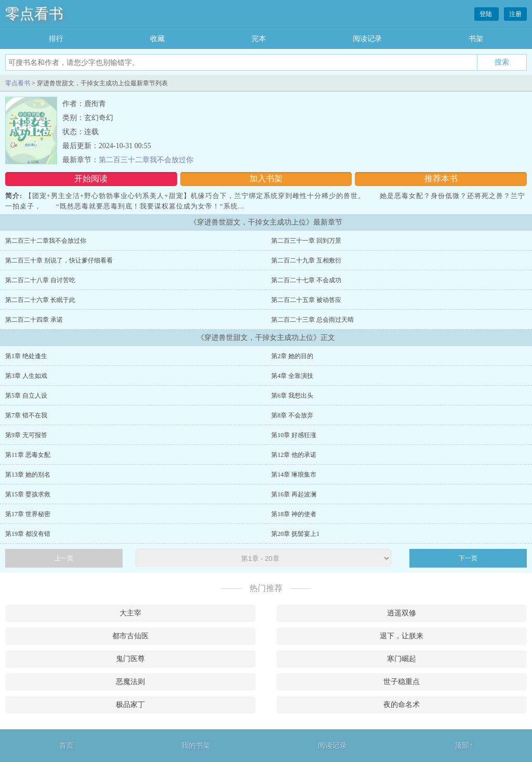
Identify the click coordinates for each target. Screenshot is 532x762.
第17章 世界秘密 (28, 514)
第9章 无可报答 (26, 435)
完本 (259, 39)
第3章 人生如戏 (26, 376)
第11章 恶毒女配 (28, 455)
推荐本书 (441, 179)
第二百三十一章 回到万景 (306, 241)
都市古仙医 (130, 636)
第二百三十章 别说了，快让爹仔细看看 (59, 260)
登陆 (487, 14)
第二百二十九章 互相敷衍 (306, 260)
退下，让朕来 (402, 636)
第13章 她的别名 (28, 475)
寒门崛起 (402, 659)
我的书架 (196, 746)
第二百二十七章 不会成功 (306, 280)
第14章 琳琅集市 (294, 475)
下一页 (468, 558)
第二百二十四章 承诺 (34, 320)
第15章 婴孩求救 (28, 494)
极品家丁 (130, 705)
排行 (56, 39)
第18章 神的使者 (294, 514)
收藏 (157, 39)
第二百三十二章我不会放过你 (146, 160)
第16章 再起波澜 (294, 494)
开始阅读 (91, 179)
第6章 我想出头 (292, 396)
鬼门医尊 (130, 659)
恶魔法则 (130, 682)
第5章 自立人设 (26, 396)
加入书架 (266, 179)
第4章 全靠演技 (292, 376)
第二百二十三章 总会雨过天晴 (312, 320)
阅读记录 (367, 39)
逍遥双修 (402, 613)
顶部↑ (464, 746)
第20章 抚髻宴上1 (295, 534)
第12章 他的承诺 (294, 455)
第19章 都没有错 (28, 534)
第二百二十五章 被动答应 (306, 300)
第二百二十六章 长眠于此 (40, 300)
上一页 (64, 558)
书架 (476, 39)
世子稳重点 (402, 682)
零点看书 (34, 14)
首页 (66, 746)
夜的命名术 (402, 705)
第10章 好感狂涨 (294, 435)
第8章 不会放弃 (292, 415)
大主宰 (130, 613)
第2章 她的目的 (292, 356)
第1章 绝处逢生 (26, 356)
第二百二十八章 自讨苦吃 (40, 280)
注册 (515, 14)
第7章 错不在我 (26, 415)
